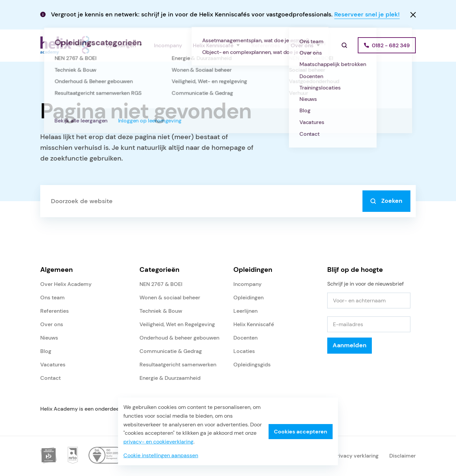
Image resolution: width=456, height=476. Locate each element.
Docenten (245, 338)
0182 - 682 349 (391, 45)
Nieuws (49, 338)
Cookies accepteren (301, 432)
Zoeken (386, 201)
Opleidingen (121, 45)
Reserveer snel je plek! (367, 14)
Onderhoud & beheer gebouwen (179, 338)
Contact (50, 378)
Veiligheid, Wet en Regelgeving (177, 324)
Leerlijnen (245, 311)
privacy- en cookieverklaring (158, 442)
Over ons (302, 45)
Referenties (266, 45)
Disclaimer (403, 456)
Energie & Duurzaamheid (170, 378)
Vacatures (53, 365)
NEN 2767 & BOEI (161, 284)
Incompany (168, 45)
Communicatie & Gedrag (171, 351)
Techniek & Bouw (161, 311)
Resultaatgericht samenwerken (178, 365)
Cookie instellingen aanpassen (161, 455)
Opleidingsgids (252, 365)
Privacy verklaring (356, 456)
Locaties (244, 351)
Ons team (52, 297)
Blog (46, 351)
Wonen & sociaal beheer (170, 297)
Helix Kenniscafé (213, 45)
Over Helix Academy (66, 284)
